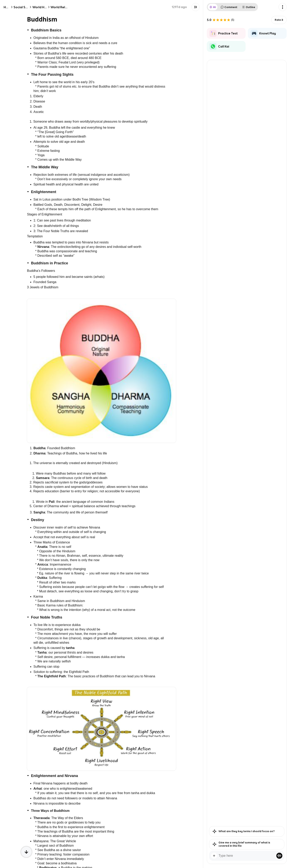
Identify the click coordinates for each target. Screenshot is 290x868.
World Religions (62, 7)
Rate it (279, 20)
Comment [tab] (229, 7)
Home (8, 7)
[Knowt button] (196, 7)
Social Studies (24, 7)
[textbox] (247, 856)
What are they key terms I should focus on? (244, 831)
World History (43, 7)
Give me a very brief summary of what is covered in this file (241, 844)
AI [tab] (213, 7)
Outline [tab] (249, 7)
